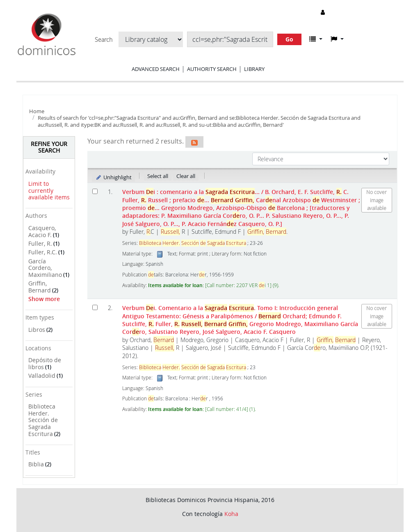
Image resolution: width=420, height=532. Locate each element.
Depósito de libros (45, 363)
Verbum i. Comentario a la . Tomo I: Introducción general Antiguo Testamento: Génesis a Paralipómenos (240, 320)
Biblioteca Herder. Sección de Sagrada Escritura (43, 420)
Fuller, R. (40, 243)
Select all (158, 176)
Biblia (36, 464)
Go (289, 39)
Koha (231, 514)
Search (104, 40)
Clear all (186, 176)
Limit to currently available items (49, 190)
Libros (37, 330)
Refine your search (49, 147)
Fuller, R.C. (43, 252)
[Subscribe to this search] (194, 142)
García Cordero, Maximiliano (45, 268)
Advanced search (156, 69)
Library (254, 69)
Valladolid (42, 376)
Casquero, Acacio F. (42, 231)
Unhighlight (113, 177)
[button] (316, 39)
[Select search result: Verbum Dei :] (95, 191)
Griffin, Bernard (40, 287)
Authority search (212, 69)
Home (37, 111)
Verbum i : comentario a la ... (241, 208)
